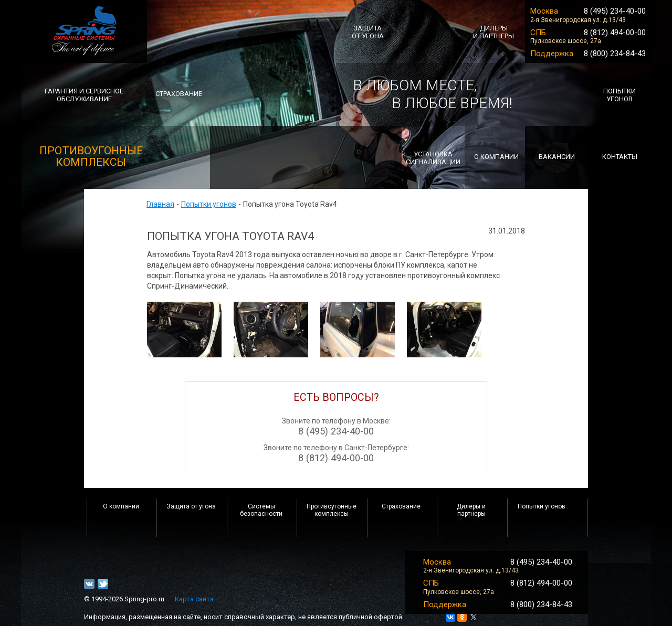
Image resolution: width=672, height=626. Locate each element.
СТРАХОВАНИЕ (179, 94)
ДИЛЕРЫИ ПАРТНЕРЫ (493, 32)
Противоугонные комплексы (332, 510)
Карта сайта (194, 599)
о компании (496, 157)
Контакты (620, 157)
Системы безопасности (261, 510)
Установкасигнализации (433, 158)
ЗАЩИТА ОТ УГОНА (368, 32)
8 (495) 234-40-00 (615, 11)
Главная (160, 204)
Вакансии (557, 157)
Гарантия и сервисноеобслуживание (84, 95)
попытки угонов (619, 95)
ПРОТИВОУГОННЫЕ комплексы (91, 156)
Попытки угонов (209, 204)
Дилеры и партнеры (471, 510)
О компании (121, 506)
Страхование (401, 506)
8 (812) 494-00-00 (615, 33)
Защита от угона (191, 506)
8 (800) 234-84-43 (615, 54)
